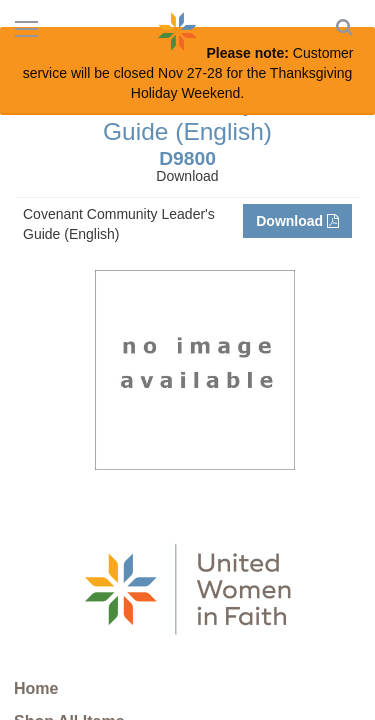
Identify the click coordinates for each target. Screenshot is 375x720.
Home (36, 688)
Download (297, 221)
